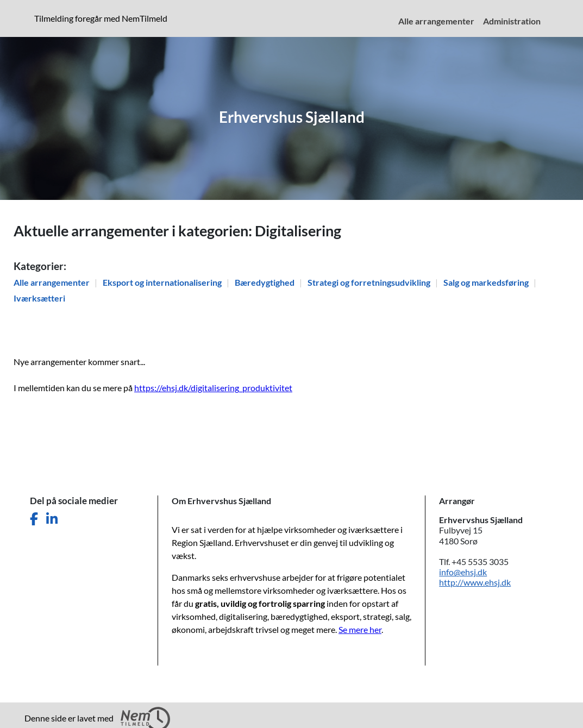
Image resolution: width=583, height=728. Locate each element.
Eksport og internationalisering (163, 282)
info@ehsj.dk (463, 572)
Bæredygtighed (265, 282)
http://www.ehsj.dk (475, 582)
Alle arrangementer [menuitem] (436, 21)
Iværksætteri (39, 298)
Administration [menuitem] (512, 21)
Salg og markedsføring (487, 282)
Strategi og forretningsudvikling (370, 282)
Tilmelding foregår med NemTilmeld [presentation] (101, 18)
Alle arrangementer (52, 282)
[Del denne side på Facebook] (34, 519)
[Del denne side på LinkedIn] (52, 519)
